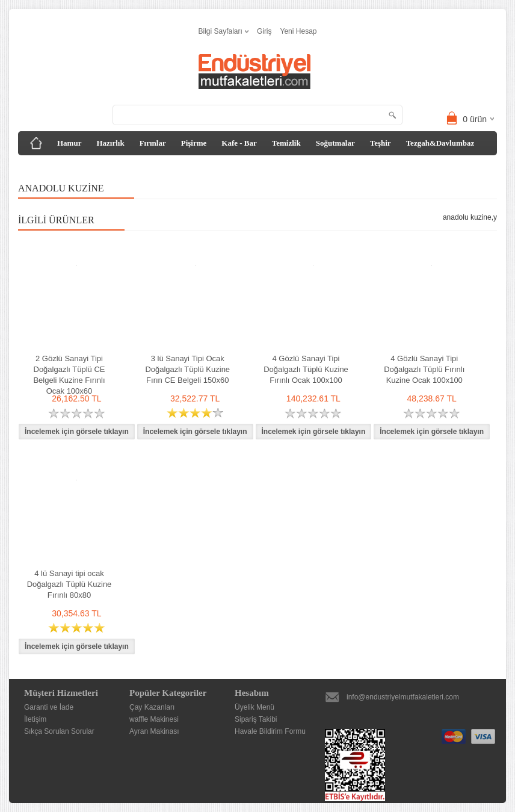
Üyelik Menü (254, 707)
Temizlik (286, 143)
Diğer (36, 167)
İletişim (35, 719)
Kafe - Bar (239, 143)
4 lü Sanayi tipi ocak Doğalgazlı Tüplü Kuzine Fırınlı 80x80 (69, 584)
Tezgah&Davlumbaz (440, 143)
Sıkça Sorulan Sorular (59, 731)
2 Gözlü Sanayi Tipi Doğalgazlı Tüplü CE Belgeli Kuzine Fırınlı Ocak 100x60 (69, 375)
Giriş (264, 31)
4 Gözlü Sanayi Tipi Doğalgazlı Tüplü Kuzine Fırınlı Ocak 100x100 (306, 369)
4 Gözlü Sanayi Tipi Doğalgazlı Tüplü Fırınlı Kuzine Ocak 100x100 (424, 369)
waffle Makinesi (154, 719)
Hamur (69, 143)
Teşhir (381, 143)
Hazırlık (110, 143)
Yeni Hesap (299, 31)
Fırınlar (153, 143)
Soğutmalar (335, 143)
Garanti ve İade (49, 707)
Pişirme (194, 143)
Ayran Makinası (154, 731)
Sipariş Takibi (256, 719)
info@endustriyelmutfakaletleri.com (403, 697)
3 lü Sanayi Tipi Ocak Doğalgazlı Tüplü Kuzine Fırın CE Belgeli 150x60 (187, 369)
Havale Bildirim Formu (270, 731)
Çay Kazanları (152, 707)
